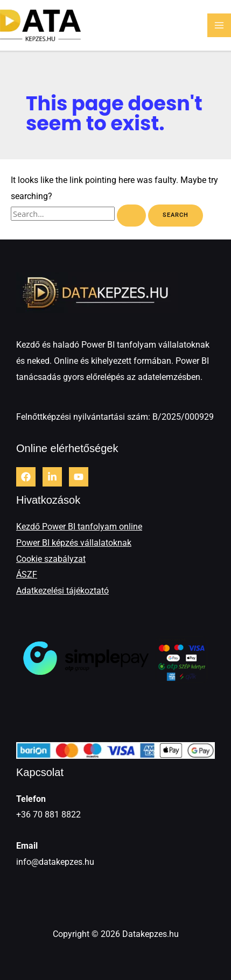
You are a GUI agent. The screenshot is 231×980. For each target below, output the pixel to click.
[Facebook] (26, 477)
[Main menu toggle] (219, 25)
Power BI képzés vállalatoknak (74, 543)
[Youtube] (79, 477)
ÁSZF (27, 574)
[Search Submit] (131, 216)
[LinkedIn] (52, 477)
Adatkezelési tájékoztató (62, 591)
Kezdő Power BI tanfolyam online (79, 527)
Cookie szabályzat (51, 559)
